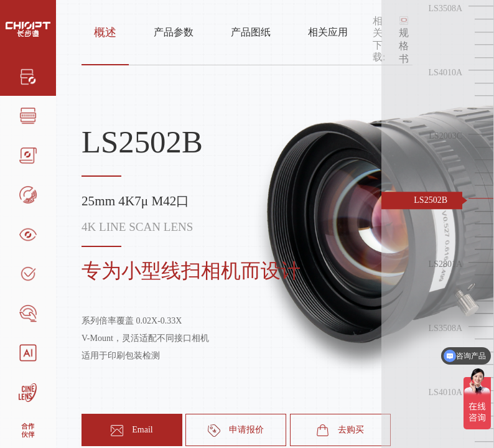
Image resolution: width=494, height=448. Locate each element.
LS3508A (445, 8)
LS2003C (445, 137)
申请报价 (236, 431)
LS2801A (445, 264)
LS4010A (445, 72)
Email (132, 431)
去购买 (340, 431)
